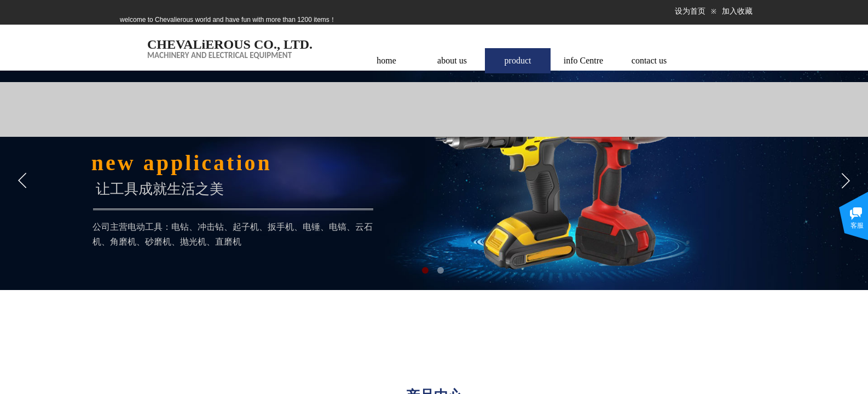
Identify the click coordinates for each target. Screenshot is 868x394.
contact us (649, 60)
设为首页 (690, 11)
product (518, 60)
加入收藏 (737, 11)
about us (452, 60)
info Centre (583, 60)
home (386, 60)
